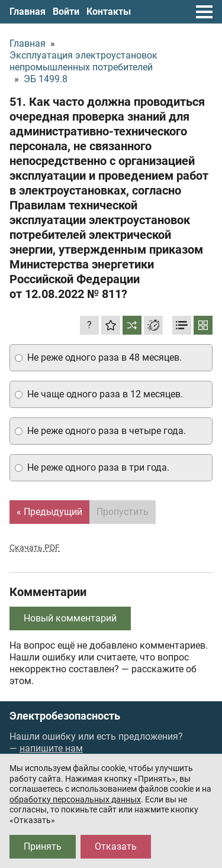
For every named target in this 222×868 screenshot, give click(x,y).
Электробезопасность (65, 716)
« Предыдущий (49, 512)
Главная (28, 12)
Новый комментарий (70, 618)
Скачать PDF (35, 548)
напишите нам (51, 748)
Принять (43, 846)
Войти (66, 12)
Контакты (109, 12)
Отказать (116, 846)
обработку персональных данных (75, 799)
